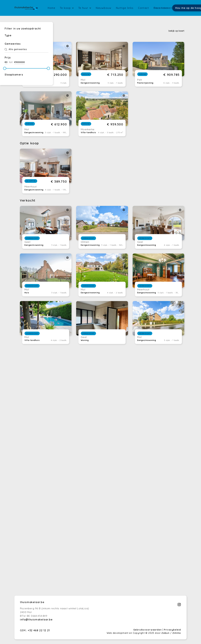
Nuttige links (125, 8)
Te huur (84, 8)
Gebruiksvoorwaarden (148, 630)
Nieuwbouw (103, 8)
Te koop (66, 8)
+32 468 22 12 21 (39, 630)
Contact (143, 8)
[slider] (5, 68)
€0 (6, 62)
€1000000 (20, 62)
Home (51, 8)
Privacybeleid (172, 630)
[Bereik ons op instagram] (179, 605)
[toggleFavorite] (67, 46)
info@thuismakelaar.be (36, 620)
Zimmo (177, 633)
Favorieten (161, 8)
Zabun (165, 633)
